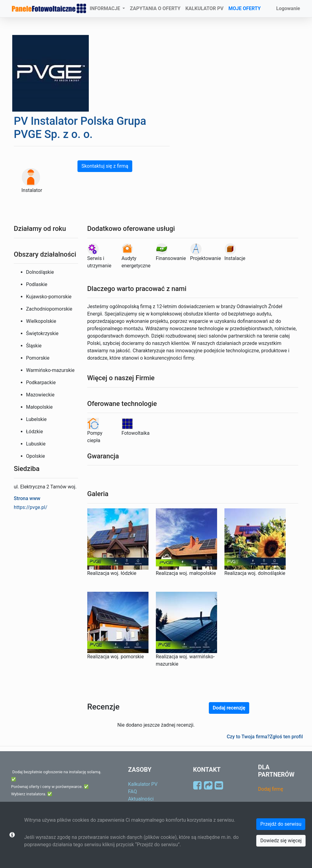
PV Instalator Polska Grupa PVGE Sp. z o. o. (80, 128)
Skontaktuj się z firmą (105, 166)
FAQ (132, 792)
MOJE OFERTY (245, 8)
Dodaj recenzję (229, 708)
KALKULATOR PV (204, 8)
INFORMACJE (105, 8)
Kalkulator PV (143, 784)
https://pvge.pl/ (31, 507)
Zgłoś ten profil (286, 737)
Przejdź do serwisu (281, 824)
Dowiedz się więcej (281, 841)
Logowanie (288, 8)
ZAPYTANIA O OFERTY (155, 8)
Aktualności (141, 799)
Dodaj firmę (271, 789)
